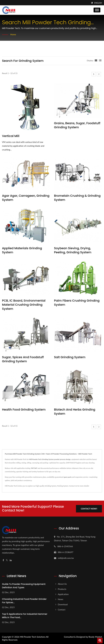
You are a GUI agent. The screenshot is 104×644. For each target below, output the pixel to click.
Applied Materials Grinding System (22, 250)
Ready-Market (95, 637)
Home (13, 34)
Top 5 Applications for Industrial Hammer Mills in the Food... (25, 616)
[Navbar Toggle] (97, 10)
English (98, 3)
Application (63, 594)
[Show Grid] (96, 60)
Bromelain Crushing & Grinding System (77, 198)
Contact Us (73, 486)
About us (62, 584)
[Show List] (100, 60)
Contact (62, 609)
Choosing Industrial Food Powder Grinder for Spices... (24, 601)
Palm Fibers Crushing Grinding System (77, 303)
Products (62, 589)
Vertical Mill (11, 136)
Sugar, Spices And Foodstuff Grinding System (23, 359)
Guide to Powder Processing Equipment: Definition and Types (24, 586)
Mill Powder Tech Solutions (33, 637)
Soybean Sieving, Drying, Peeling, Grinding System (73, 250)
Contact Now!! (89, 508)
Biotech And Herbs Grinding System (75, 412)
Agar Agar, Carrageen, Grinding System (26, 198)
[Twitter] (7, 560)
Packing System (63, 486)
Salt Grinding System (70, 357)
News (61, 599)
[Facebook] (3, 560)
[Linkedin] (11, 560)
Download (63, 604)
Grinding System (51, 486)
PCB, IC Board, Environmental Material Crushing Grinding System (24, 305)
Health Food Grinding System (24, 410)
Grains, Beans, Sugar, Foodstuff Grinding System (77, 125)
